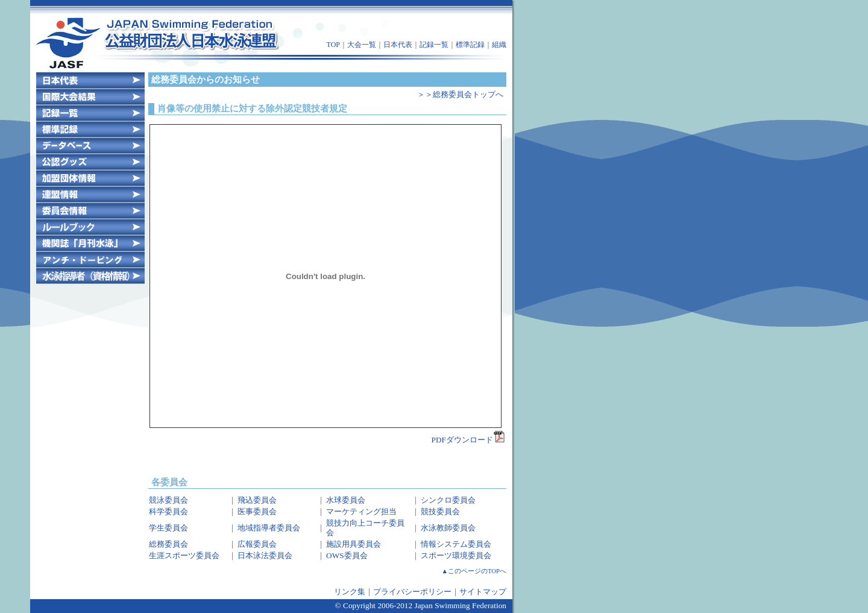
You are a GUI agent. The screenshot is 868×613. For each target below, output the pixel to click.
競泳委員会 (168, 500)
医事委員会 (257, 511)
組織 (499, 45)
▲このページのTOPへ (474, 571)
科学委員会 (168, 511)
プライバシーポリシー (412, 592)
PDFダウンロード (468, 440)
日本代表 (398, 45)
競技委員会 (440, 511)
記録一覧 (434, 45)
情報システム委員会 (456, 544)
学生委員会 (168, 528)
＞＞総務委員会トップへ (460, 94)
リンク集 (350, 592)
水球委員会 (346, 500)
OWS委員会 (347, 555)
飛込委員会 (257, 500)
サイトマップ (483, 592)
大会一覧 (362, 45)
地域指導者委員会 (269, 528)
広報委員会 (257, 544)
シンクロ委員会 (448, 500)
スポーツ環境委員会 (456, 555)
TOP (333, 45)
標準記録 (470, 45)
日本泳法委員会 (265, 555)
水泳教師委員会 (448, 528)
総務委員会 (168, 544)
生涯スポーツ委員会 (184, 555)
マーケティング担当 (361, 511)
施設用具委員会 (354, 544)
